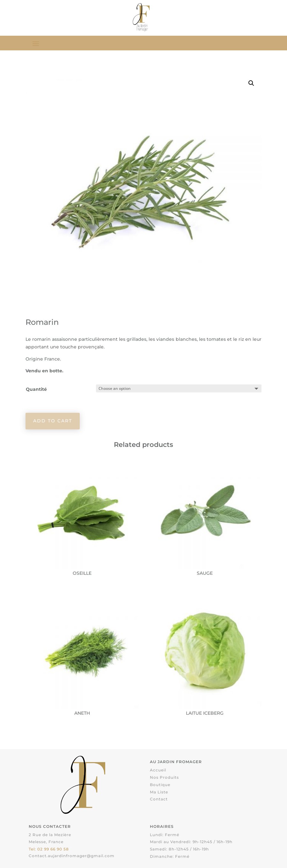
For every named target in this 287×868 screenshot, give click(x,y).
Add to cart (53, 421)
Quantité (36, 389)
